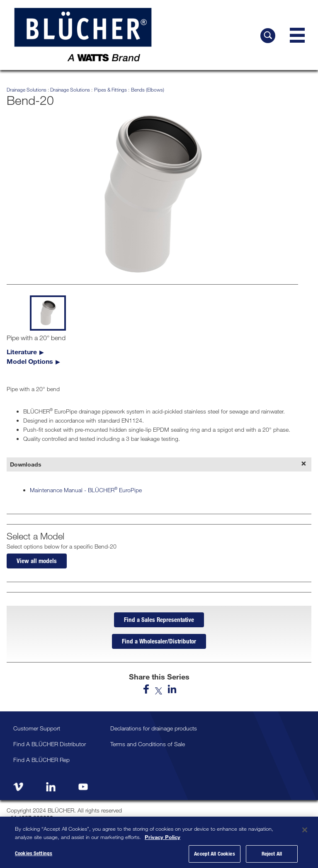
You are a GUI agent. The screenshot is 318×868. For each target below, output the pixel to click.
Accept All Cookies (214, 853)
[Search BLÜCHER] (268, 36)
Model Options (30, 361)
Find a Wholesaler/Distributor (159, 641)
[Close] (305, 830)
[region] (159, 842)
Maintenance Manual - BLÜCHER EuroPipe (86, 490)
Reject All (272, 853)
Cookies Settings (34, 853)
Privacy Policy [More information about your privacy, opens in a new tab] (163, 837)
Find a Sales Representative (159, 619)
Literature (22, 352)
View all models (37, 561)
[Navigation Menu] (297, 35)
